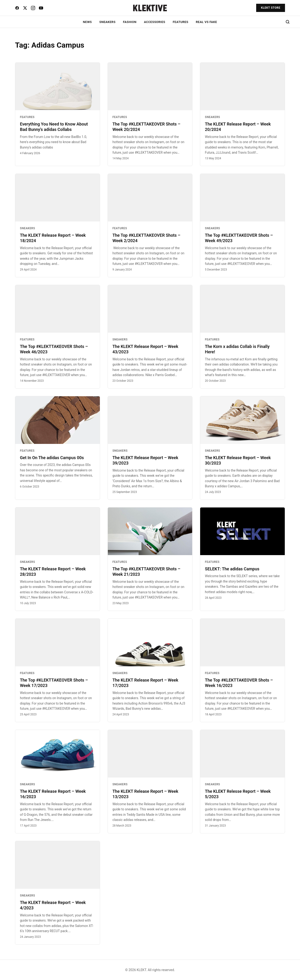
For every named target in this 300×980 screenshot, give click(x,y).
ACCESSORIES (155, 22)
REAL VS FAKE (207, 22)
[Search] (288, 22)
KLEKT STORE (271, 8)
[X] (25, 8)
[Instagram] (33, 8)
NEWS (87, 22)
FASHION (130, 22)
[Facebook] (17, 8)
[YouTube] (41, 8)
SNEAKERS (107, 22)
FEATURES (181, 22)
